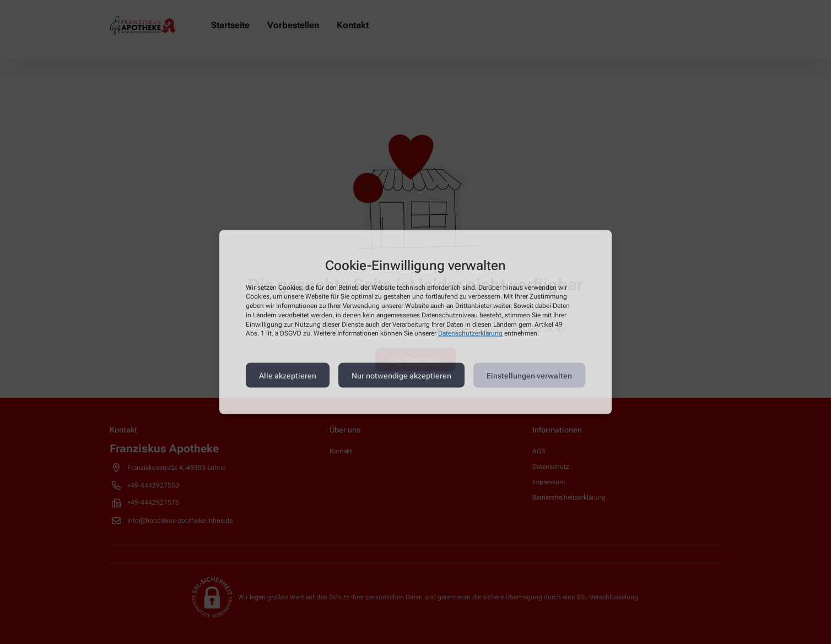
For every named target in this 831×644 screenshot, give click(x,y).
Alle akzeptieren (288, 375)
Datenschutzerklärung (470, 333)
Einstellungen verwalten (529, 375)
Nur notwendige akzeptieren (401, 375)
